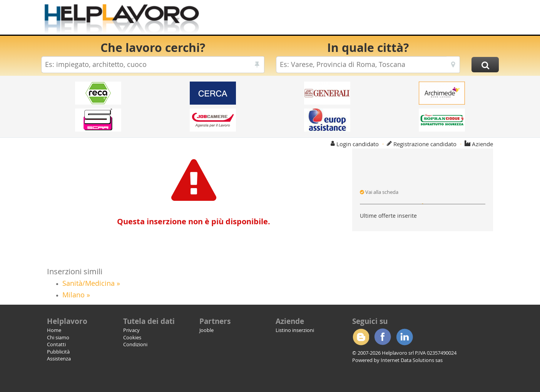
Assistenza (59, 359)
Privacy (131, 330)
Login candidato (358, 144)
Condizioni (135, 344)
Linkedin (405, 337)
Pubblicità (58, 352)
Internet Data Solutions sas (412, 360)
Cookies (132, 337)
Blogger (361, 337)
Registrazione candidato (425, 144)
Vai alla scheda (379, 192)
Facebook (383, 337)
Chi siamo (58, 337)
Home (54, 330)
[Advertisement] (359, 19)
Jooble (206, 330)
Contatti (56, 344)
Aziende (482, 144)
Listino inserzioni (295, 330)
